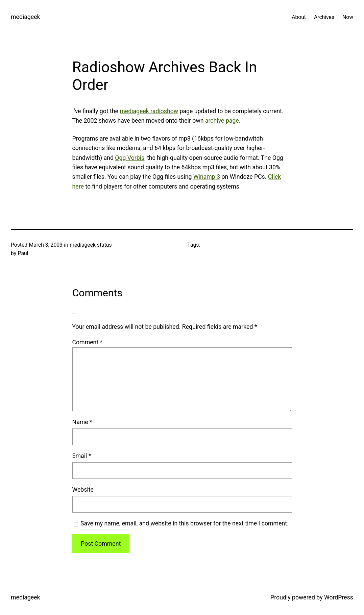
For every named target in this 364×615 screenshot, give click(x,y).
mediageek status (91, 245)
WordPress (339, 597)
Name (82, 422)
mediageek (26, 17)
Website (83, 490)
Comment (88, 342)
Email (82, 456)
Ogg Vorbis (130, 158)
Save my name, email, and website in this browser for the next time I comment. (185, 523)
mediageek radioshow (149, 111)
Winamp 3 (207, 177)
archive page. (223, 121)
